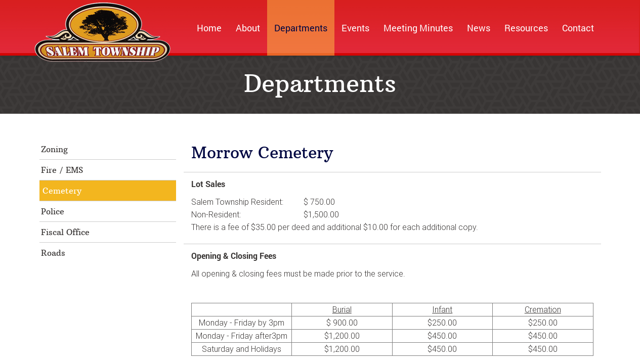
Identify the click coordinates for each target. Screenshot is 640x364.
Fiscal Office (65, 232)
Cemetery (62, 191)
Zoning (54, 149)
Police (53, 211)
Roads (53, 253)
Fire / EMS (62, 170)
